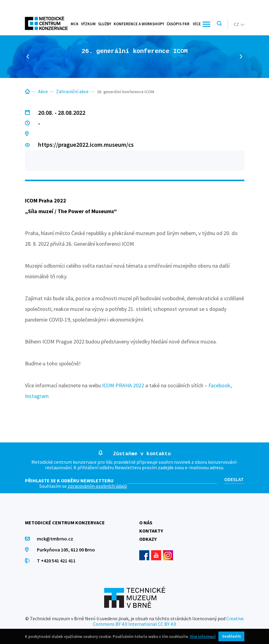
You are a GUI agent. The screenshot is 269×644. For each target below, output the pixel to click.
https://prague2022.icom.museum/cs (86, 144)
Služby (105, 24)
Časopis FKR (178, 24)
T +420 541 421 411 (57, 561)
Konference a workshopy (139, 24)
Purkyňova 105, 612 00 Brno (66, 550)
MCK (75, 24)
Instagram (37, 396)
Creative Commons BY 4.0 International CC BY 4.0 (168, 621)
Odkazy (148, 539)
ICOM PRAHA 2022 (123, 385)
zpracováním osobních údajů (97, 486)
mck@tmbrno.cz (55, 539)
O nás (146, 523)
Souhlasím (231, 636)
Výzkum (88, 24)
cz (239, 24)
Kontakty (151, 531)
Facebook (219, 385)
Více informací (203, 637)
